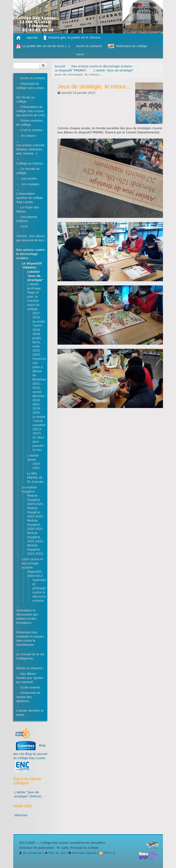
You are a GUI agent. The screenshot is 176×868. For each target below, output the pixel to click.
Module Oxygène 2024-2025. (35, 500)
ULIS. (25, 226)
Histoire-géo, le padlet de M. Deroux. (73, 38)
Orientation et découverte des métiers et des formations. (27, 616)
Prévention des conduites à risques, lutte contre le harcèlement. (31, 638)
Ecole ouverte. (31, 687)
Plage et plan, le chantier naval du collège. (33, 301)
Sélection (21, 815)
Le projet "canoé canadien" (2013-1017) (40, 425)
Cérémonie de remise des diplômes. (28, 697)
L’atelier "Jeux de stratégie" (114, 70)
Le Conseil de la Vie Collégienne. (31, 656)
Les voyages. (31, 184)
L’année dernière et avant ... (30, 713)
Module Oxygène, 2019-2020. (35, 512)
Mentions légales (82, 853)
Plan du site (55, 853)
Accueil (60, 66)
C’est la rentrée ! (32, 130)
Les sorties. (29, 178)
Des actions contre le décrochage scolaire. (102, 66)
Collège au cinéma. (30, 163)
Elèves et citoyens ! (30, 668)
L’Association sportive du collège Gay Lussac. (30, 198)
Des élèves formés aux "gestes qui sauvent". (30, 678)
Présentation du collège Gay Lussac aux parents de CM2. (31, 111)
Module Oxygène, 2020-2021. (35, 525)
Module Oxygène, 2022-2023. (35, 549)
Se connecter (31, 853)
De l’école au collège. (26, 99)
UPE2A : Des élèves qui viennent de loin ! (31, 238)
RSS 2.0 (107, 853)
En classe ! (29, 136)
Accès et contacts (89, 46)
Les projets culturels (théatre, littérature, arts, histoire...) (31, 149)
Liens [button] (81, 54)
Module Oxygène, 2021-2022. (35, 537)
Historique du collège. (128, 46)
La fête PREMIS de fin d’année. (36, 478)
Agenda (32, 37)
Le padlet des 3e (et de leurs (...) (43, 46)
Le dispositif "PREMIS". (71, 70)
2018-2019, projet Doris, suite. (37, 338)
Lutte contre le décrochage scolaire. (32, 563)
